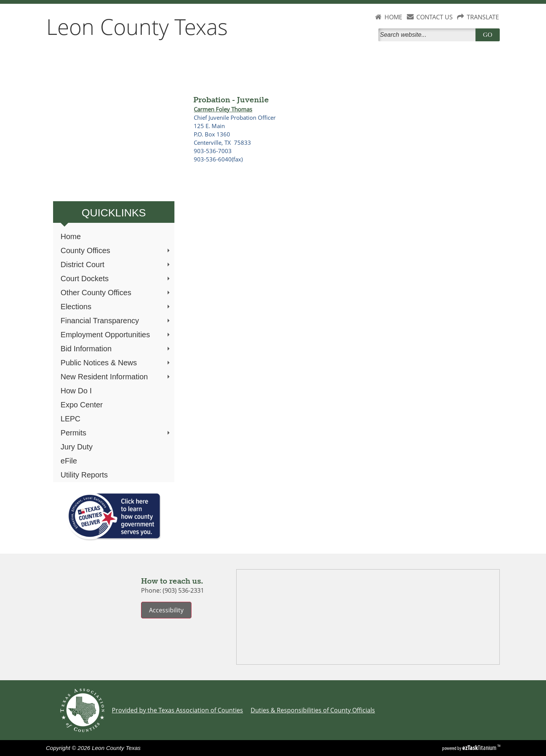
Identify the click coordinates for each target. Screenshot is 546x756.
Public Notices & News (116, 363)
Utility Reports (84, 475)
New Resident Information (116, 377)
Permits (116, 433)
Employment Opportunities (116, 335)
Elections (116, 307)
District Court (116, 265)
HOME (393, 17)
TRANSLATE (483, 17)
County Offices (116, 250)
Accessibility (166, 610)
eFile (69, 461)
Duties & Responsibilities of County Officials (313, 710)
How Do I (76, 391)
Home (71, 236)
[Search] (428, 35)
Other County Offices (116, 293)
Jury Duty (77, 447)
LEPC (71, 419)
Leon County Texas (137, 27)
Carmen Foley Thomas (223, 109)
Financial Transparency (116, 321)
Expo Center (82, 405)
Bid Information (116, 349)
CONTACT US (435, 17)
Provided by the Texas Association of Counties (177, 710)
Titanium (480, 748)
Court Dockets (116, 279)
